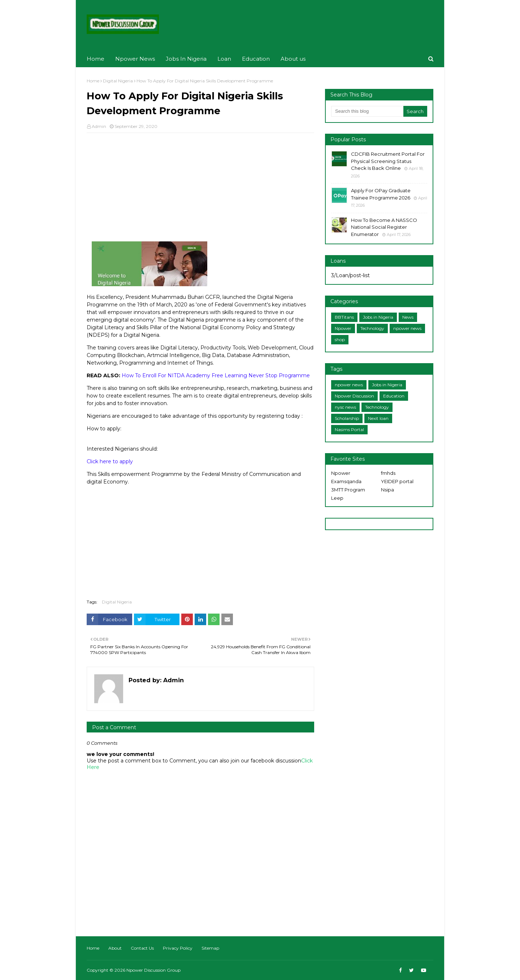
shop (340, 339)
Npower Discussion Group (153, 970)
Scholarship (347, 418)
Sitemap (210, 948)
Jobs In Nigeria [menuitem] (186, 59)
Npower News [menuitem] (135, 59)
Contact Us (142, 948)
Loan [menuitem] (224, 59)
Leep (337, 498)
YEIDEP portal (397, 481)
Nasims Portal (349, 429)
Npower (343, 328)
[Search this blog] (367, 111)
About (115, 948)
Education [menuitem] (256, 59)
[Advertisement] (200, 191)
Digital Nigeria (118, 81)
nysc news (345, 407)
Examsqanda (346, 481)
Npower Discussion (354, 396)
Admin (99, 126)
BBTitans (344, 317)
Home (93, 81)
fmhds (388, 473)
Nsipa (387, 490)
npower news (407, 328)
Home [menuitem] (96, 59)
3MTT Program (348, 490)
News (408, 317)
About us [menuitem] (293, 59)
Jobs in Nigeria (378, 317)
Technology (372, 328)
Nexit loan (378, 418)
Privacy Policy (178, 948)
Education (394, 396)
